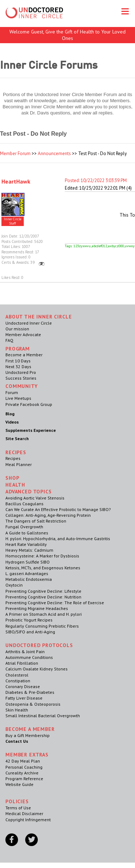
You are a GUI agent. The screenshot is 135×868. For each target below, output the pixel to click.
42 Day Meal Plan (23, 761)
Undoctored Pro (21, 372)
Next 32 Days (18, 367)
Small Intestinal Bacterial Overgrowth (43, 716)
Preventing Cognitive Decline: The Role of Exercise (55, 603)
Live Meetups (18, 398)
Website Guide (19, 784)
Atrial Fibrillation (22, 663)
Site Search (17, 438)
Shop (12, 478)
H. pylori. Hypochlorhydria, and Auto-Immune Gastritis (58, 539)
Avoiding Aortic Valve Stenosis (35, 498)
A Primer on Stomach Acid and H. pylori (44, 614)
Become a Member (24, 355)
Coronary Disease (23, 686)
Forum (12, 392)
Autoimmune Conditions (29, 657)
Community (22, 386)
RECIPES (16, 452)
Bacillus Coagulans (24, 504)
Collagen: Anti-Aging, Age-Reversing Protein (48, 515)
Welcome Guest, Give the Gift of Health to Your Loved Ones (67, 35)
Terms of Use (18, 808)
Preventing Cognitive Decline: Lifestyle (43, 591)
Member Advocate (23, 334)
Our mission (17, 329)
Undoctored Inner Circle (29, 323)
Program (18, 349)
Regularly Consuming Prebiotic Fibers (42, 626)
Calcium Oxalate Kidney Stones (37, 669)
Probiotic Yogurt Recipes (29, 620)
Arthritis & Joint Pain (25, 652)
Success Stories (21, 378)
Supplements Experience (31, 430)
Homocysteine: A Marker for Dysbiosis (42, 556)
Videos (12, 422)
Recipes (13, 458)
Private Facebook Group (29, 404)
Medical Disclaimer (24, 813)
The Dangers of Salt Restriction (36, 521)
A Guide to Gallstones (27, 533)
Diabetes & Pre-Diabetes (30, 692)
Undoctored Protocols (39, 645)
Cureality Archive (22, 773)
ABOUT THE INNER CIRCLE (39, 317)
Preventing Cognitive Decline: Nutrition (43, 597)
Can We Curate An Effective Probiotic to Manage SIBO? (58, 509)
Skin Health (17, 710)
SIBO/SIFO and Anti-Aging (30, 632)
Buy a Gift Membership (28, 735)
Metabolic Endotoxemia (29, 579)
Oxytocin (14, 585)
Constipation (18, 681)
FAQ (9, 340)
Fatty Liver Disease (24, 698)
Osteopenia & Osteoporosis (33, 704)
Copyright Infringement (28, 820)
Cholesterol (17, 675)
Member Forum (15, 153)
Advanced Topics (29, 492)
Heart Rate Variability (26, 544)
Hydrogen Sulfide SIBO (28, 562)
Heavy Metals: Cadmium (29, 550)
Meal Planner (19, 464)
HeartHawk (16, 181)
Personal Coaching (24, 767)
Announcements (54, 153)
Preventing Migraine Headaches (37, 608)
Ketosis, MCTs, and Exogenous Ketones (43, 568)
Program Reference (24, 779)
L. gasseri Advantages (27, 573)
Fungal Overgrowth (24, 527)
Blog (10, 414)
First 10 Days (18, 361)
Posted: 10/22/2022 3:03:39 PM (96, 180)
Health (15, 485)
